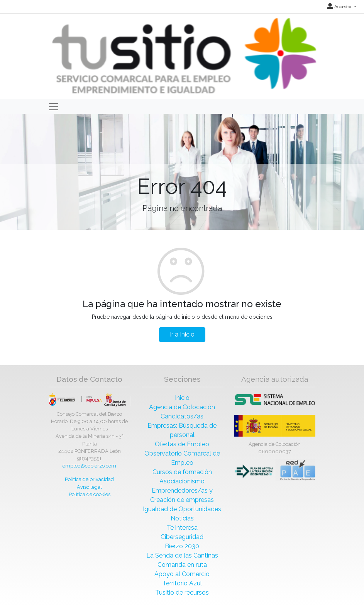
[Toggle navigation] (54, 107)
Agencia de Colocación (182, 407)
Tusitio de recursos (182, 593)
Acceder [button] (340, 7)
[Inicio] (183, 56)
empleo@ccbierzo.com (89, 466)
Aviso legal (89, 487)
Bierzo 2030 (182, 546)
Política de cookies (90, 494)
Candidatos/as (182, 416)
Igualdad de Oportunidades (182, 509)
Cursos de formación (182, 472)
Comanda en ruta (182, 565)
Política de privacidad (89, 479)
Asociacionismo (182, 481)
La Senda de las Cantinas (182, 555)
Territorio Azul (182, 583)
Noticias (182, 518)
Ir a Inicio (182, 334)
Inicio (182, 398)
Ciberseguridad (182, 537)
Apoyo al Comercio (182, 574)
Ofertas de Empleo (182, 444)
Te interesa (182, 528)
